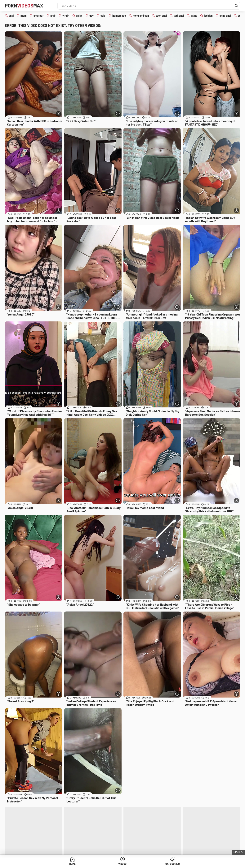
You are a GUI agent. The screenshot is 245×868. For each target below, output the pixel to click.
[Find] (236, 6)
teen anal (161, 16)
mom (24, 16)
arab (53, 16)
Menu (237, 852)
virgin (66, 16)
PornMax (26, 6)
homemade (119, 16)
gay (91, 16)
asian (79, 16)
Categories (152, 864)
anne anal (225, 16)
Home (93, 864)
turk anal (179, 16)
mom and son (141, 16)
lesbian (208, 16)
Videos (123, 864)
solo (103, 16)
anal (11, 16)
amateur (38, 16)
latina (194, 16)
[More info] (58, 114)
